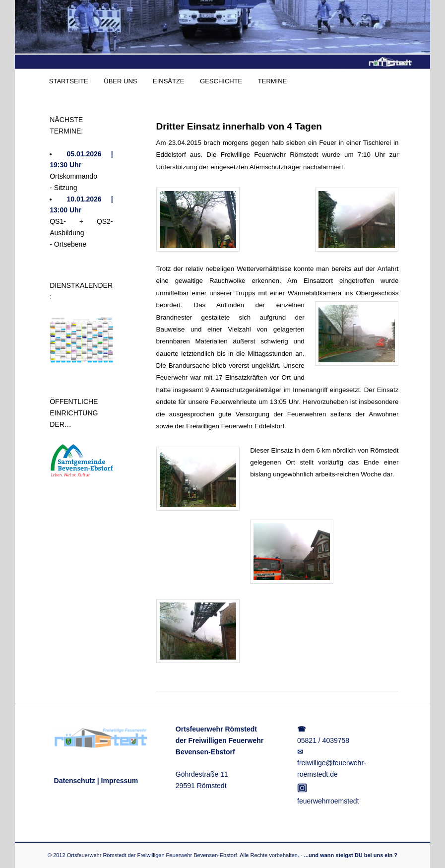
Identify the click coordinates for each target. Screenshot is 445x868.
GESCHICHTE (221, 81)
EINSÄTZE (169, 81)
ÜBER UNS (120, 81)
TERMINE (273, 81)
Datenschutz (75, 781)
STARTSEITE (69, 81)
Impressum (120, 781)
